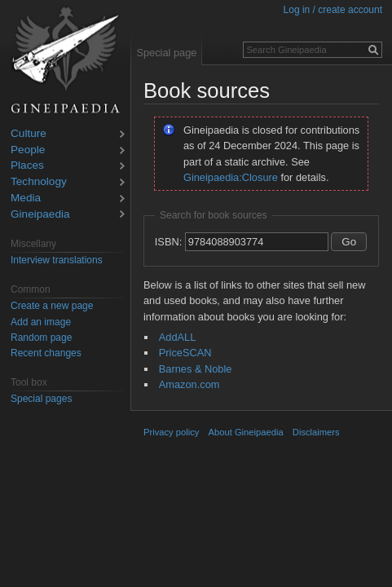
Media (26, 199)
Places (27, 166)
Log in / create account (333, 10)
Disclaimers (316, 432)
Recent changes (46, 353)
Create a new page (52, 306)
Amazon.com (189, 384)
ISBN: (168, 242)
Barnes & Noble (196, 369)
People (28, 150)
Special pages (41, 399)
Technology (39, 182)
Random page (41, 338)
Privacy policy (171, 432)
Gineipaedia (40, 215)
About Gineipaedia (246, 432)
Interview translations (57, 260)
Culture (29, 134)
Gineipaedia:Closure (231, 177)
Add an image (41, 322)
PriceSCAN (185, 353)
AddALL (178, 337)
